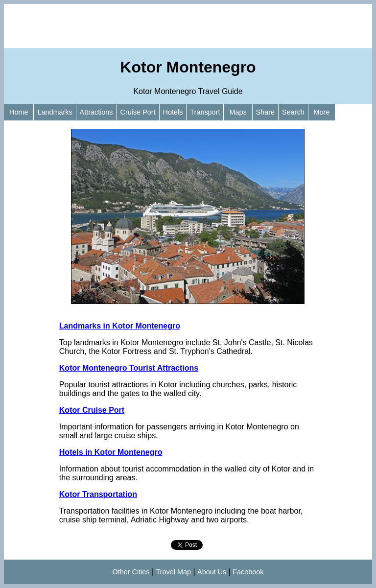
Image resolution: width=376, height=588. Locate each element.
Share (265, 112)
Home (19, 112)
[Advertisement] (188, 26)
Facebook (248, 572)
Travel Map (174, 572)
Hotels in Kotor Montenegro (111, 452)
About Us (212, 572)
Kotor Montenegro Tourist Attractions (129, 368)
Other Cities (131, 572)
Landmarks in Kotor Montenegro (120, 326)
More (322, 112)
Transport (205, 112)
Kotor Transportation (98, 494)
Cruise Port (138, 112)
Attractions (96, 112)
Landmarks (55, 112)
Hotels (173, 112)
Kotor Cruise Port (92, 410)
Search (293, 112)
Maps (238, 112)
